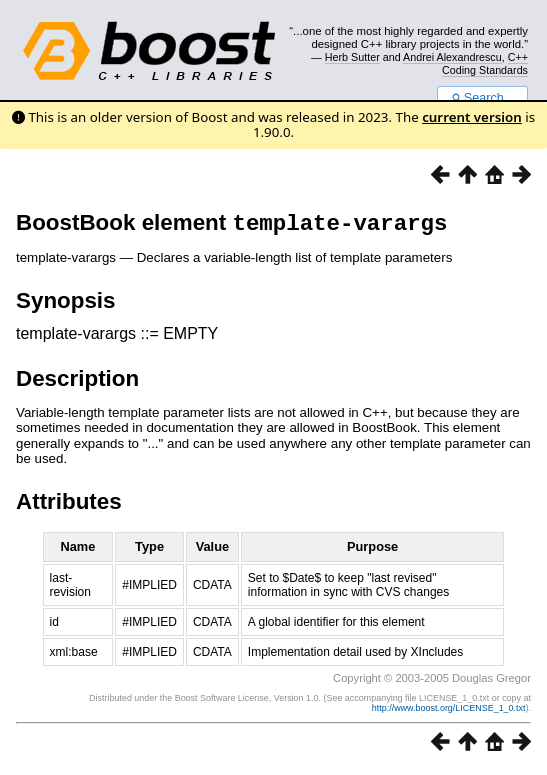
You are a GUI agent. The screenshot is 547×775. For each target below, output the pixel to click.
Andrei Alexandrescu (452, 57)
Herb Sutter (352, 57)
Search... (482, 98)
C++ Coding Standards (485, 63)
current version (472, 117)
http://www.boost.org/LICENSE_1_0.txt (449, 712)
